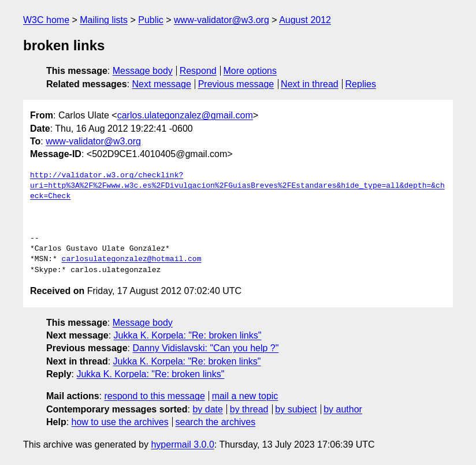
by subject (296, 409)
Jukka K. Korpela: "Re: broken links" (188, 335)
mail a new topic (245, 396)
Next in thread (310, 84)
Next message (162, 84)
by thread (249, 409)
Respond (198, 71)
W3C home (46, 20)
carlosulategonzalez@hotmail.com (132, 259)
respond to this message (154, 396)
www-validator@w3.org (222, 20)
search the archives (216, 422)
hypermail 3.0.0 (182, 444)
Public (151, 20)
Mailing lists (104, 20)
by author (343, 409)
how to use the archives (120, 422)
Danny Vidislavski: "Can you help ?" (205, 348)
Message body (143, 71)
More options (250, 71)
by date (207, 409)
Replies (361, 84)
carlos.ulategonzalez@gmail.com (185, 115)
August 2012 (305, 20)
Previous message (236, 84)
